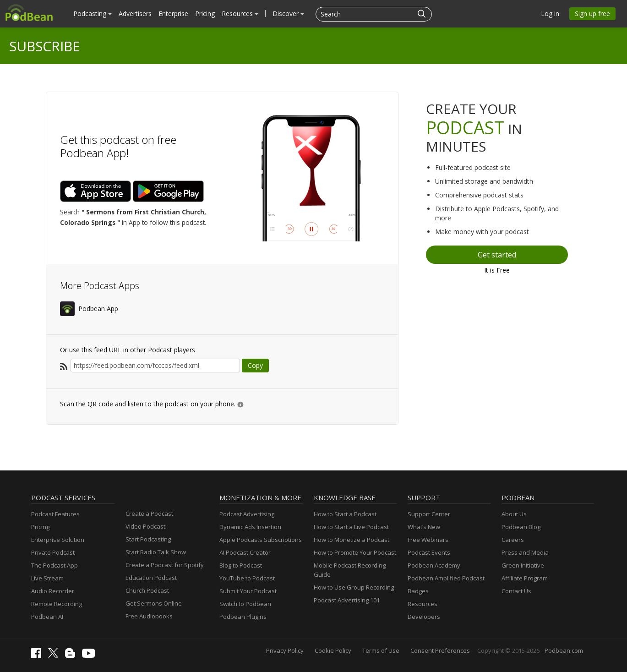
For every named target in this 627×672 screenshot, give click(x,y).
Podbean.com (564, 650)
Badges (418, 591)
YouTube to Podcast (247, 578)
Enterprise (173, 14)
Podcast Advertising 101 (347, 600)
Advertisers (135, 14)
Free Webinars (428, 540)
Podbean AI (47, 617)
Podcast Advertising (247, 514)
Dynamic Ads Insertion (250, 527)
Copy (255, 365)
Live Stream (47, 578)
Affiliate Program (525, 578)
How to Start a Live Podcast (351, 527)
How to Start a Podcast (345, 514)
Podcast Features (55, 514)
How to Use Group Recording (354, 587)
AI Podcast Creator (245, 552)
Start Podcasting (148, 539)
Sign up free (592, 14)
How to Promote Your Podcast (355, 552)
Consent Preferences (440, 650)
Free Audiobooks (149, 616)
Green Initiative (523, 565)
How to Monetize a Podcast (352, 540)
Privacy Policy (285, 650)
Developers (424, 617)
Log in (550, 14)
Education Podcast (151, 578)
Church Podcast (147, 590)
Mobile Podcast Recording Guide (350, 570)
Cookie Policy (333, 650)
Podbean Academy (434, 565)
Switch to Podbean (245, 604)
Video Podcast (145, 526)
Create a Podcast (149, 514)
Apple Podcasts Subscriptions (261, 540)
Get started (497, 255)
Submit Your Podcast (248, 591)
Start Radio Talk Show (156, 552)
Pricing (205, 14)
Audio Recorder (53, 591)
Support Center (429, 514)
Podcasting (93, 14)
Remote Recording (57, 604)
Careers (513, 540)
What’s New (424, 527)
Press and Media (525, 552)
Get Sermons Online (154, 603)
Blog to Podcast (241, 565)
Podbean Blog (521, 527)
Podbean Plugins (243, 617)
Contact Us (516, 591)
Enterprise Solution (58, 540)
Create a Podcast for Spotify (165, 565)
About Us (514, 514)
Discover (288, 14)
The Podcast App (55, 565)
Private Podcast (53, 552)
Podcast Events (429, 552)
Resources (240, 14)
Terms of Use (381, 650)
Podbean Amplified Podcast (446, 578)
